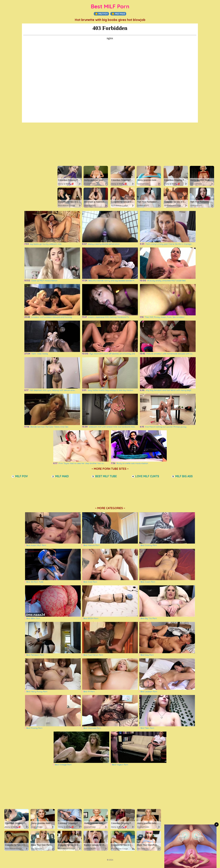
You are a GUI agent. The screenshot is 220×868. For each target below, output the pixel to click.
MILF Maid (118, 14)
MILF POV (101, 14)
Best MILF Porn (110, 6)
